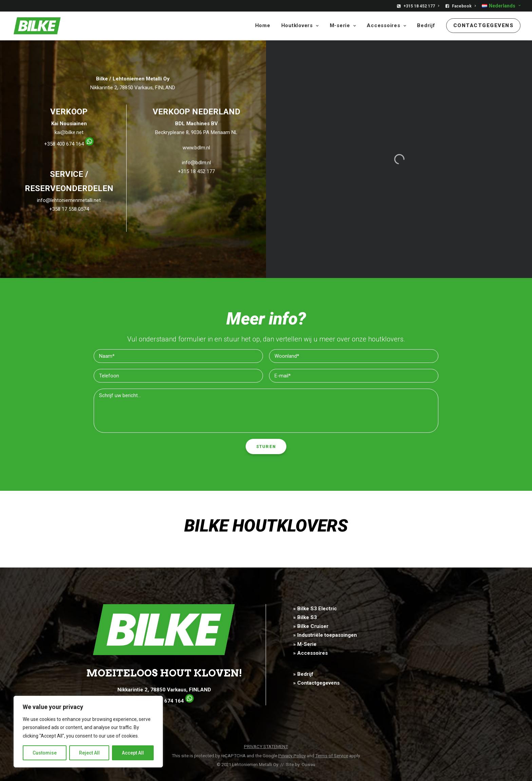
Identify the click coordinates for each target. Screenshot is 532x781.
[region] (88, 732)
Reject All (89, 753)
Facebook (464, 6)
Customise (45, 753)
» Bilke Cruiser (311, 627)
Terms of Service (332, 756)
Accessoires (386, 26)
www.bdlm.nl (196, 148)
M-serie (343, 26)
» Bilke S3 (305, 617)
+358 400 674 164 (69, 144)
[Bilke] (35, 26)
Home (263, 26)
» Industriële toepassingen (325, 635)
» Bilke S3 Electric (315, 609)
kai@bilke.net (69, 133)
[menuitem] (419, 6)
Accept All (133, 753)
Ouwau (308, 765)
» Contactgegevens (316, 683)
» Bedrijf (303, 674)
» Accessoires (310, 653)
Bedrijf (426, 26)
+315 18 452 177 (421, 6)
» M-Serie (305, 644)
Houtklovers (300, 26)
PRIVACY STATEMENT (266, 747)
